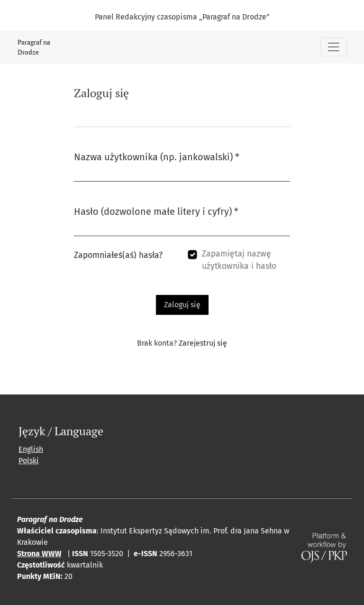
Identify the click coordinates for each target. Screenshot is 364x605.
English (31, 449)
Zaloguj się (182, 305)
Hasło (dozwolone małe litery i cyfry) (156, 211)
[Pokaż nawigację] (334, 47)
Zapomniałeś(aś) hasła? (118, 255)
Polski (29, 461)
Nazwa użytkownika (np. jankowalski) (157, 156)
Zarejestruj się (203, 343)
